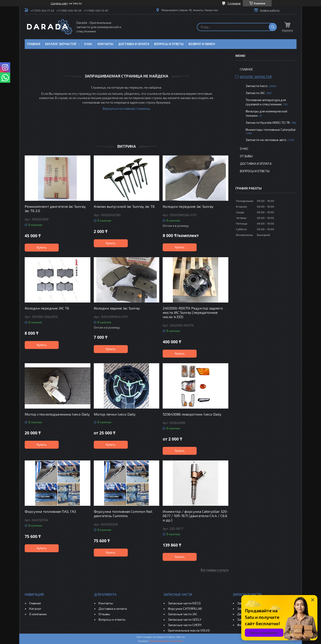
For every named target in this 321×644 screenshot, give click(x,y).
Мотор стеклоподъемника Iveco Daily (57, 414)
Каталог (35, 609)
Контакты (105, 44)
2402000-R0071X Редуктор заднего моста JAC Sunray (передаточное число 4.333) (193, 312)
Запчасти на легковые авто (266, 140)
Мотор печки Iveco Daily (115, 414)
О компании (38, 614)
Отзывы (246, 156)
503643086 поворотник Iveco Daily (192, 414)
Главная (34, 44)
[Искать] (273, 27)
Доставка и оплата (134, 44)
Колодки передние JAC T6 (47, 308)
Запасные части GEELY (185, 619)
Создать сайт (59, 3)
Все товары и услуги (215, 570)
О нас (88, 44)
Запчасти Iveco (257, 86)
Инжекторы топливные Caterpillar (271, 130)
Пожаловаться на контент (166, 641)
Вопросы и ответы (169, 44)
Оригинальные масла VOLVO (189, 630)
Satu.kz (181, 637)
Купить (42, 247)
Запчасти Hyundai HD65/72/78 (268, 122)
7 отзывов (234, 3)
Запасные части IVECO (184, 603)
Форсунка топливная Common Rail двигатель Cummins (123, 513)
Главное (246, 69)
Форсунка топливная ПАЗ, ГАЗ (50, 511)
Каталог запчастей (61, 44)
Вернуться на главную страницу (127, 108)
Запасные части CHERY (185, 625)
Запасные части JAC (183, 614)
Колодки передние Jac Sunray (188, 206)
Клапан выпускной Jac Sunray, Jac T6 (124, 206)
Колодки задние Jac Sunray (117, 308)
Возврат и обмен (202, 44)
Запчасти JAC (255, 93)
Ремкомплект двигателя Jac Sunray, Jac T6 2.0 (55, 208)
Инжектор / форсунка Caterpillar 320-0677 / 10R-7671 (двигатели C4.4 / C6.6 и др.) (195, 516)
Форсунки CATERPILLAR (185, 609)
